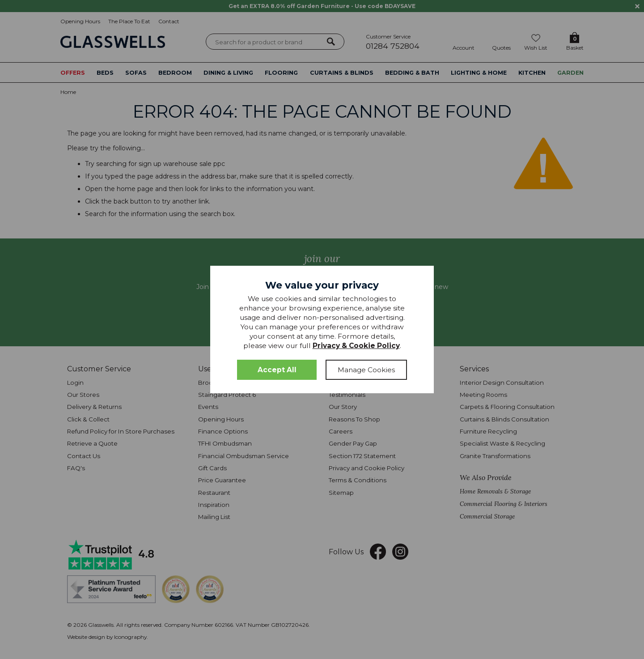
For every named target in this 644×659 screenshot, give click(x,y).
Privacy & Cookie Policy (356, 346)
